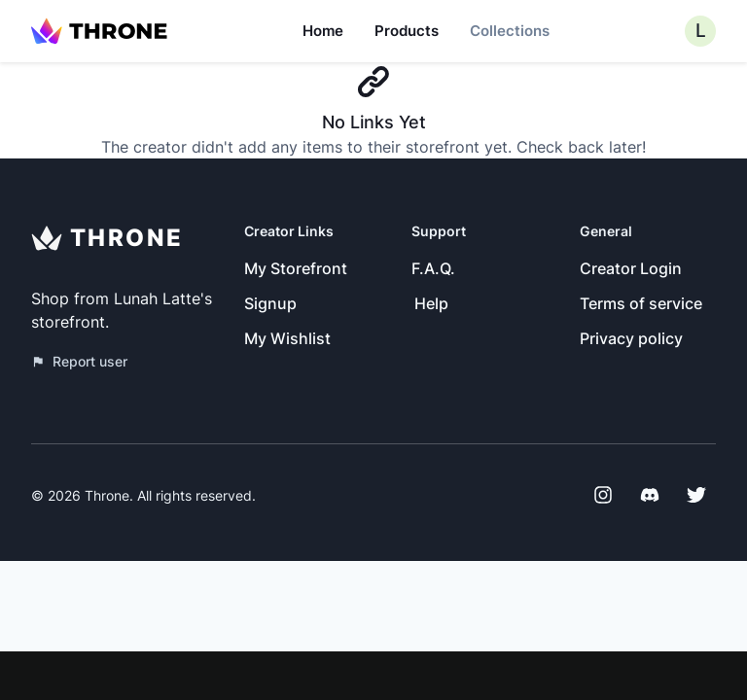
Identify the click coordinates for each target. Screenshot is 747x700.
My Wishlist (287, 338)
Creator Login (631, 268)
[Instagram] (603, 495)
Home (323, 31)
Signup (270, 303)
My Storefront (296, 268)
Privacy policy (631, 338)
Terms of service (641, 303)
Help (431, 303)
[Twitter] (696, 495)
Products (407, 31)
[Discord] (650, 495)
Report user (79, 361)
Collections (510, 31)
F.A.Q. (433, 268)
